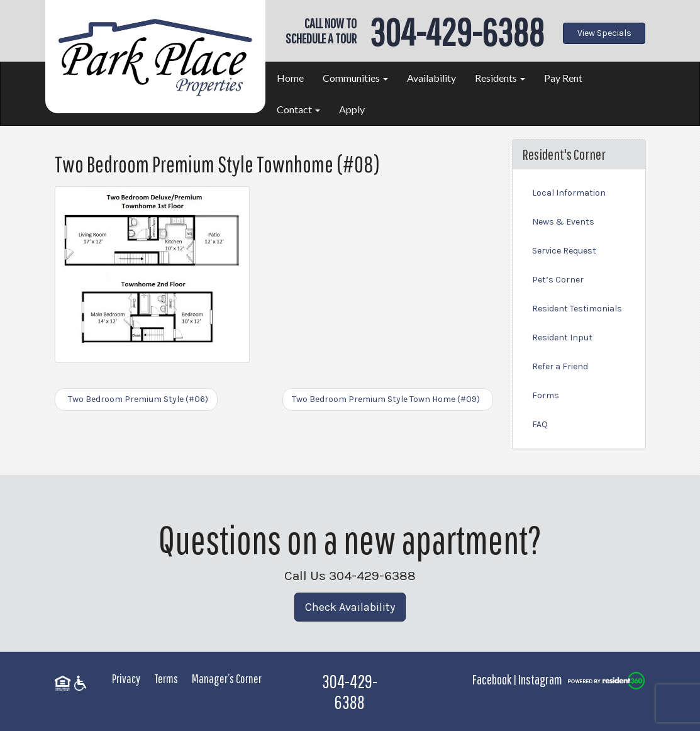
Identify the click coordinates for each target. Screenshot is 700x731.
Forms (546, 395)
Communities (355, 78)
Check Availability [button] (350, 607)
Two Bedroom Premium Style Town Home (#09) (388, 399)
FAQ (540, 424)
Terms (166, 678)
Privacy (126, 678)
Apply (352, 109)
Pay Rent (563, 78)
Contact (298, 109)
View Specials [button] (604, 33)
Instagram (540, 679)
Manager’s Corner (227, 678)
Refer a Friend (560, 366)
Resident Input (562, 338)
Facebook (492, 679)
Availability (431, 78)
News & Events (563, 222)
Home (290, 78)
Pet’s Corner (558, 280)
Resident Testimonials (577, 309)
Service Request (564, 251)
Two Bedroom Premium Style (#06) (136, 399)
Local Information (569, 193)
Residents (500, 78)
